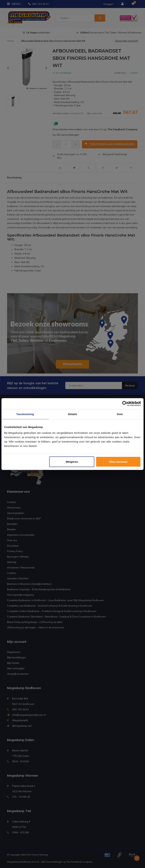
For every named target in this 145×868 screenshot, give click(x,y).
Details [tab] (72, 414)
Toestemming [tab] (25, 414)
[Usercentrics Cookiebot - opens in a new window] (125, 404)
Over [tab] (120, 414)
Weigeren (72, 462)
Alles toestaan (118, 462)
